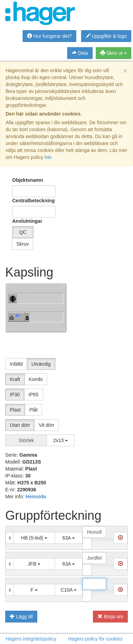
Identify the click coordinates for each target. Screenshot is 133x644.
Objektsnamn (28, 180)
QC (23, 232)
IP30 (15, 395)
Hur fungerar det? (49, 36)
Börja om (110, 617)
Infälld (16, 364)
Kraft (15, 379)
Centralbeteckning (33, 201)
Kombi (36, 379)
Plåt (33, 410)
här (48, 157)
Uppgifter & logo (106, 36)
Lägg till (21, 617)
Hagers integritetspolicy (31, 639)
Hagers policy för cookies (95, 639)
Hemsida (36, 497)
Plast (15, 410)
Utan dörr (20, 425)
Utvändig (41, 364)
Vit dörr (46, 425)
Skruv (23, 244)
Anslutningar (22, 221)
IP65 (34, 395)
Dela (80, 53)
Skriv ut (114, 53)
